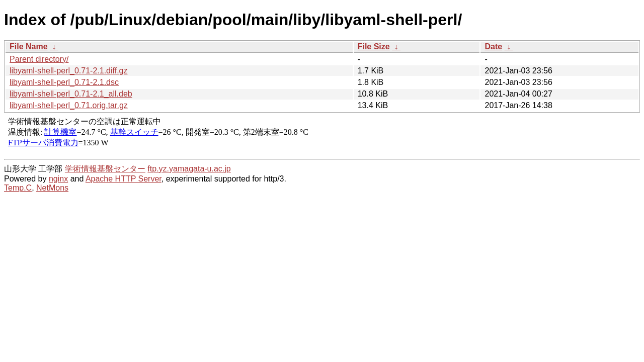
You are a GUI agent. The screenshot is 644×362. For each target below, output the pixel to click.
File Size (374, 47)
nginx (58, 179)
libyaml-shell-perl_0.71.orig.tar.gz (69, 105)
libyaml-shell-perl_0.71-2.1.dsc (64, 82)
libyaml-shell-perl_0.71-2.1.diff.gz (68, 71)
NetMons (52, 188)
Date (493, 47)
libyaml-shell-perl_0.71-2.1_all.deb (71, 94)
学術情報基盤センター (105, 169)
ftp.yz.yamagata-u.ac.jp (189, 169)
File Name (29, 47)
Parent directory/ (39, 59)
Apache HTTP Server (124, 179)
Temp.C (18, 188)
